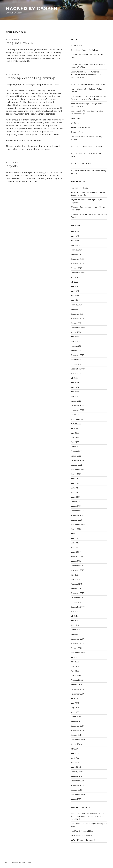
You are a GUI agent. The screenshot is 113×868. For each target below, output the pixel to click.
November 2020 (78, 515)
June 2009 (75, 662)
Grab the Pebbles (86, 831)
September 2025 (78, 273)
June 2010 (75, 621)
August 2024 (76, 332)
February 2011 (76, 584)
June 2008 (75, 703)
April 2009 (75, 671)
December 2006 (78, 726)
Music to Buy (76, 118)
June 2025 (75, 286)
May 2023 (75, 387)
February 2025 (77, 305)
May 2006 (75, 758)
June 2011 (75, 575)
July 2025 (74, 282)
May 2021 (75, 488)
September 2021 (78, 470)
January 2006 (76, 776)
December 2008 (78, 689)
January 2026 (76, 254)
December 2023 (77, 355)
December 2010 (77, 593)
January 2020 (76, 561)
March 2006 (76, 767)
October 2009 (77, 648)
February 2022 (77, 451)
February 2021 (76, 502)
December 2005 (78, 781)
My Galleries (76, 123)
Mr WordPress (77, 840)
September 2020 (78, 525)
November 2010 (77, 598)
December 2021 (77, 460)
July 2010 (74, 616)
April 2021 (75, 492)
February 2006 (77, 772)
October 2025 (76, 268)
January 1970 (76, 799)
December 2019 (77, 566)
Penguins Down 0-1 (20, 43)
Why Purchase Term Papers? (83, 163)
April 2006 (75, 763)
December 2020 (78, 511)
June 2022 (75, 433)
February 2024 (77, 346)
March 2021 (75, 497)
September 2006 (78, 740)
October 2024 (76, 323)
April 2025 (75, 296)
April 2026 (75, 241)
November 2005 (78, 785)
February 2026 (77, 250)
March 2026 (76, 245)
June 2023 (75, 383)
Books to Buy (76, 45)
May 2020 (75, 543)
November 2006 (78, 730)
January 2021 (76, 506)
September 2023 (78, 369)
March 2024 (76, 341)
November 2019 (77, 570)
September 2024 (78, 328)
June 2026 (75, 232)
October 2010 (76, 602)
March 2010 (76, 630)
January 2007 (76, 721)
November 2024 (77, 318)
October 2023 (76, 364)
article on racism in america (49, 146)
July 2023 (74, 378)
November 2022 (77, 410)
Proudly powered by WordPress (18, 862)
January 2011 (76, 589)
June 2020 (75, 538)
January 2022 (76, 456)
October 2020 (77, 520)
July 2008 (75, 698)
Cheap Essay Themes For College (85, 50)
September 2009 (78, 653)
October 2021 (76, 465)
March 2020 (76, 552)
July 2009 (75, 657)
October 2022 (76, 415)
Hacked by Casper (32, 9)
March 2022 (76, 447)
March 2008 (76, 717)
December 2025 (77, 259)
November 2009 (78, 644)
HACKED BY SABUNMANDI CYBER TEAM (88, 84)
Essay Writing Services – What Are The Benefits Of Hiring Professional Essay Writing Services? (87, 75)
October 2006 (77, 735)
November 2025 (77, 264)
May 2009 (75, 666)
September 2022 (78, 419)
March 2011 (75, 579)
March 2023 (76, 396)
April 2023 (75, 392)
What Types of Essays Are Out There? (86, 146)
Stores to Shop (77, 132)
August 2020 (76, 529)
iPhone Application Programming (30, 78)
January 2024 (76, 351)
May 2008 (75, 708)
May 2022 (75, 437)
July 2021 (74, 479)
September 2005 (78, 795)
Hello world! (90, 840)
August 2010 (76, 611)
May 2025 (75, 291)
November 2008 (78, 694)
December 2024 (77, 314)
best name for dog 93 (79, 188)
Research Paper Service (81, 127)
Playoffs (12, 166)
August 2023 (76, 373)
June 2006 (75, 753)
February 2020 (77, 556)
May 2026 (75, 236)
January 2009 (76, 685)
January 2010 (76, 634)
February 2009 (77, 680)
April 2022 (75, 442)
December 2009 (78, 639)
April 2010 (75, 625)
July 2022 (74, 428)
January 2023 (76, 401)
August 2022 (76, 424)
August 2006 (76, 744)
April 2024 (75, 337)
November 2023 (77, 360)
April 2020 (75, 547)
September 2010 (78, 607)
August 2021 (76, 474)
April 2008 (75, 712)
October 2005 (77, 790)
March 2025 (76, 300)
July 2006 (75, 749)
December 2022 (77, 405)
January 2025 (76, 309)
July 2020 (75, 534)
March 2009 (76, 675)
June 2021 (75, 483)
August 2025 (76, 277)
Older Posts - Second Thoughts (84, 824)
